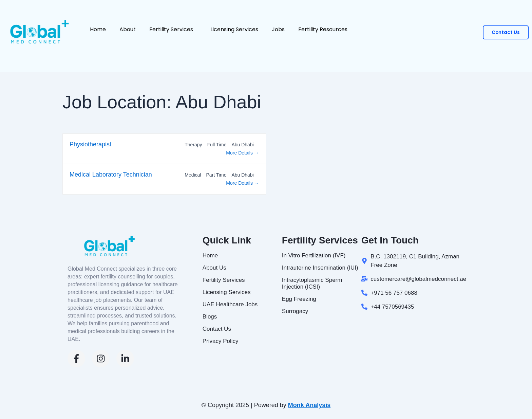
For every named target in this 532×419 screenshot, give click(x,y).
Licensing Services (234, 29)
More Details (242, 153)
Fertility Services (173, 29)
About (128, 29)
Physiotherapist (90, 144)
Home (98, 29)
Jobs (278, 29)
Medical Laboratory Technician (111, 175)
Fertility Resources (325, 29)
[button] (196, 29)
